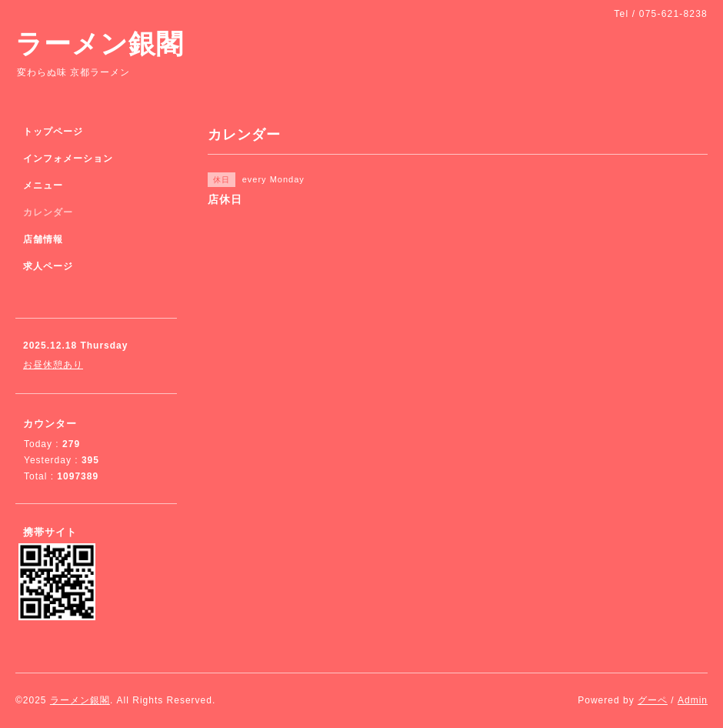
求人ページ (48, 266)
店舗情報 (43, 239)
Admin (693, 700)
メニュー (43, 185)
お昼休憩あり (53, 365)
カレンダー (48, 212)
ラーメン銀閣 (100, 43)
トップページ (53, 132)
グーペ (653, 700)
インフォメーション (68, 159)
